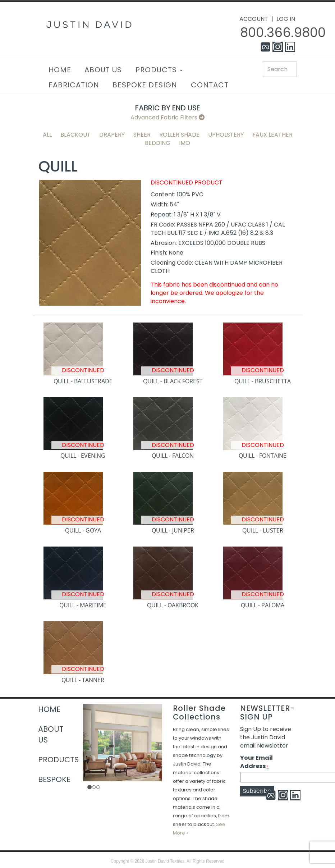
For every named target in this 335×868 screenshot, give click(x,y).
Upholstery (226, 135)
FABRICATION (74, 85)
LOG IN (286, 19)
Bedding (158, 143)
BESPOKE (54, 779)
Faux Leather (272, 135)
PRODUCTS (159, 70)
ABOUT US (103, 70)
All (47, 135)
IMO (185, 143)
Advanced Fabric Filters (167, 117)
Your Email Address (256, 762)
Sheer (142, 135)
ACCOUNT (254, 19)
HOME (60, 70)
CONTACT (210, 85)
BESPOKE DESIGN (145, 85)
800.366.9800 (283, 33)
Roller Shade (179, 135)
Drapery (112, 135)
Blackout (75, 135)
